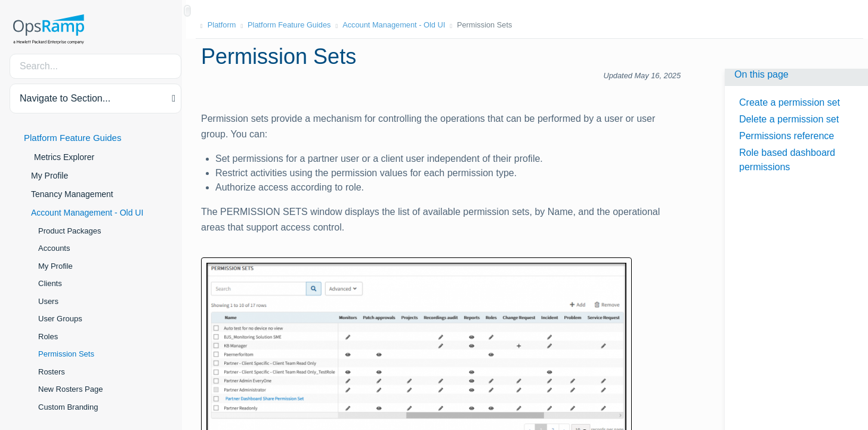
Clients (50, 283)
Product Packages (70, 231)
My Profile (50, 176)
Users (48, 301)
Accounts (54, 248)
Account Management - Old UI (87, 213)
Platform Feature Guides (72, 138)
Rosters (52, 372)
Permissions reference (787, 136)
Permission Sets (66, 354)
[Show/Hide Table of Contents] (187, 11)
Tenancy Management (72, 194)
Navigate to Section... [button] (65, 98)
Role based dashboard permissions (787, 160)
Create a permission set (790, 102)
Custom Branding (68, 407)
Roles (48, 337)
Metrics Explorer (64, 157)
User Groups (60, 319)
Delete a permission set (789, 119)
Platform (227, 25)
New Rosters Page (70, 389)
